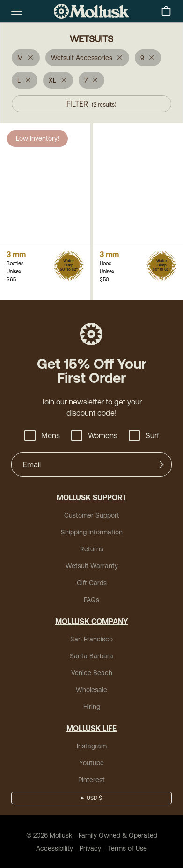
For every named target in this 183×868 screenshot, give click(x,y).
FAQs (91, 600)
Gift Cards (92, 583)
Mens (42, 435)
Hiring (92, 707)
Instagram (92, 746)
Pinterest (91, 780)
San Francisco (91, 639)
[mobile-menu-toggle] (17, 11)
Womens (94, 435)
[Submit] (161, 464)
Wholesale (91, 690)
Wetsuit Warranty (92, 566)
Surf (144, 435)
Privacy (90, 848)
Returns (92, 549)
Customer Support (92, 515)
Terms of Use (127, 848)
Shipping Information (92, 532)
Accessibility (55, 848)
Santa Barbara (91, 656)
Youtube (91, 763)
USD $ (94, 798)
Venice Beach (92, 673)
